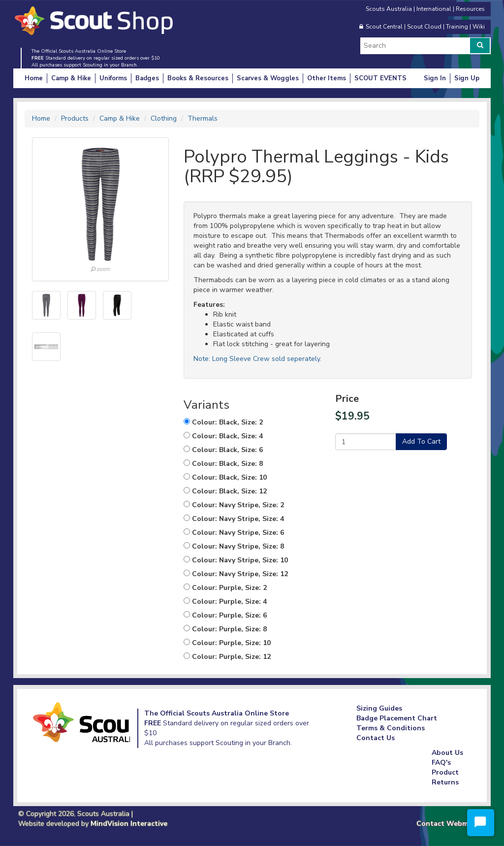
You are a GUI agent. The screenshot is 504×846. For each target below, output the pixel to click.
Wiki (479, 27)
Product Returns (445, 777)
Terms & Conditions (391, 728)
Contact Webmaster (451, 824)
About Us (447, 753)
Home (34, 78)
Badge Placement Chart (397, 718)
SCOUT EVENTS (380, 78)
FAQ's (441, 763)
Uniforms (113, 78)
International (434, 9)
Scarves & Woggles (268, 78)
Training (457, 27)
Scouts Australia (389, 9)
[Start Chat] (481, 823)
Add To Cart (421, 441)
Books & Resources (198, 78)
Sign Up (467, 78)
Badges (147, 78)
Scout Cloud (424, 27)
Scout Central (384, 27)
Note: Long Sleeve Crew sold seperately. (257, 359)
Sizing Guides (379, 708)
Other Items (327, 78)
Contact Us (376, 738)
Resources (470, 9)
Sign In (435, 78)
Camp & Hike (71, 78)
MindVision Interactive (129, 824)
